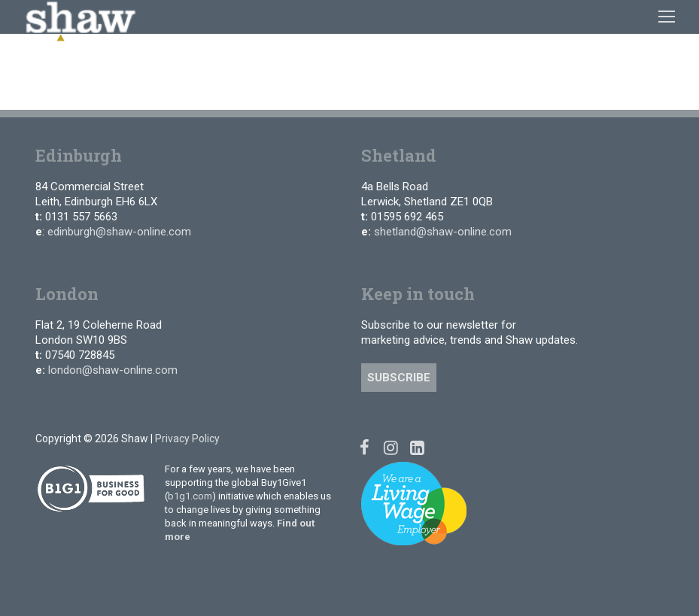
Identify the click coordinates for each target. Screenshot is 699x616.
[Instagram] (391, 447)
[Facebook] (365, 447)
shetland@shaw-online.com (443, 232)
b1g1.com (190, 496)
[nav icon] (667, 17)
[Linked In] (417, 447)
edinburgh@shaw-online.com (119, 232)
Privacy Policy (187, 438)
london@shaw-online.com (113, 370)
